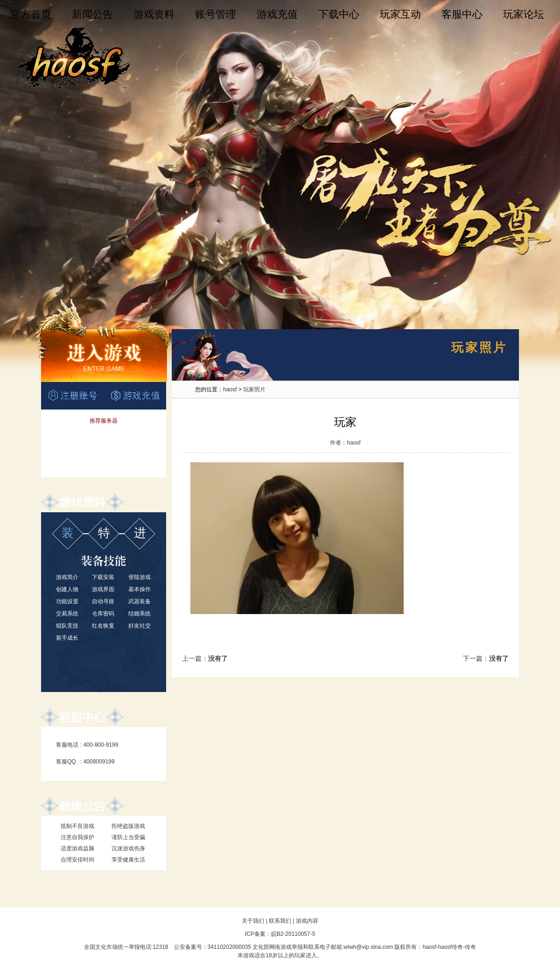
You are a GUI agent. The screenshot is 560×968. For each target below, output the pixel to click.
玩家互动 (400, 14)
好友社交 (140, 626)
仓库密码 (103, 614)
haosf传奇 (451, 947)
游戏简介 (67, 577)
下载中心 (339, 14)
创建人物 (67, 589)
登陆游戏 (140, 577)
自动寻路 (103, 601)
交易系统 (67, 614)
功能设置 (67, 601)
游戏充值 (277, 14)
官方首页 (31, 14)
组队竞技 (67, 626)
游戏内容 (307, 921)
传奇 (470, 947)
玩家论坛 (524, 14)
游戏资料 (154, 14)
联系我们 (280, 921)
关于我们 (253, 921)
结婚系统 (140, 614)
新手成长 (67, 638)
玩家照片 (254, 389)
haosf (230, 389)
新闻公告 (92, 14)
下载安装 (103, 577)
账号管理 (216, 14)
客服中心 (462, 14)
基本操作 (140, 589)
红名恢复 (103, 626)
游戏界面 (103, 589)
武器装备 (140, 601)
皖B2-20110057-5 (293, 934)
